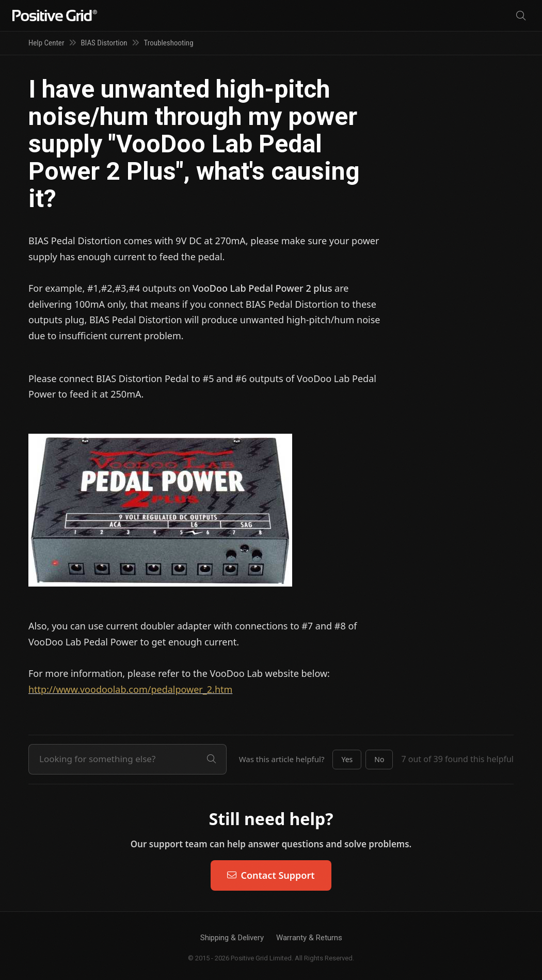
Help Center (46, 43)
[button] (347, 760)
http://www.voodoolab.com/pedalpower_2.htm (130, 689)
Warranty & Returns (309, 938)
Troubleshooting (169, 43)
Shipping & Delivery (232, 938)
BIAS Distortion (104, 43)
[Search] (521, 16)
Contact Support (271, 875)
